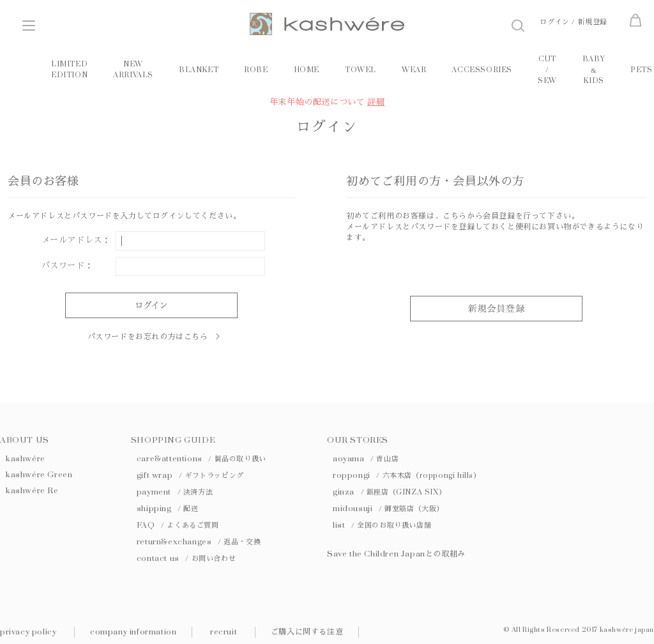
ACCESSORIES (482, 70)
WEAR (414, 70)
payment (175, 492)
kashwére (26, 459)
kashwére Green (39, 475)
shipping (168, 509)
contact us (186, 558)
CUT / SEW (547, 70)
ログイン (554, 22)
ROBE (256, 70)
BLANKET (199, 70)
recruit (224, 632)
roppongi (407, 475)
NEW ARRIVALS (133, 70)
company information (133, 632)
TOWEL (361, 70)
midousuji (388, 509)
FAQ (178, 525)
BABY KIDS (594, 70)
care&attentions (202, 459)
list (382, 525)
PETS (641, 70)
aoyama (366, 459)
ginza (389, 492)
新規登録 (593, 22)
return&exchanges (199, 542)
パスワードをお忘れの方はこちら (148, 337)
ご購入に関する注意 (307, 632)
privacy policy (28, 632)
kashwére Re (32, 491)
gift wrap (190, 475)
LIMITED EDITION (69, 70)
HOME (307, 70)
